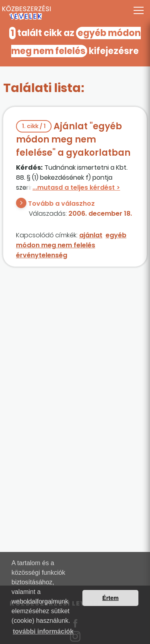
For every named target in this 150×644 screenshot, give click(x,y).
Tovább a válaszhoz (61, 204)
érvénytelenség (42, 255)
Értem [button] (111, 598)
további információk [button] (43, 631)
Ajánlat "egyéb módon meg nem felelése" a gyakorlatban (73, 139)
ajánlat (91, 235)
